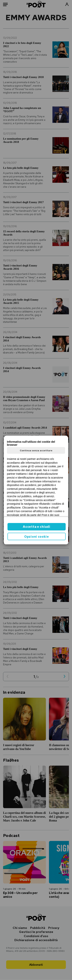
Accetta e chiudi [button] (36, 527)
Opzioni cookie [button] (37, 537)
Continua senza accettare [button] (36, 451)
